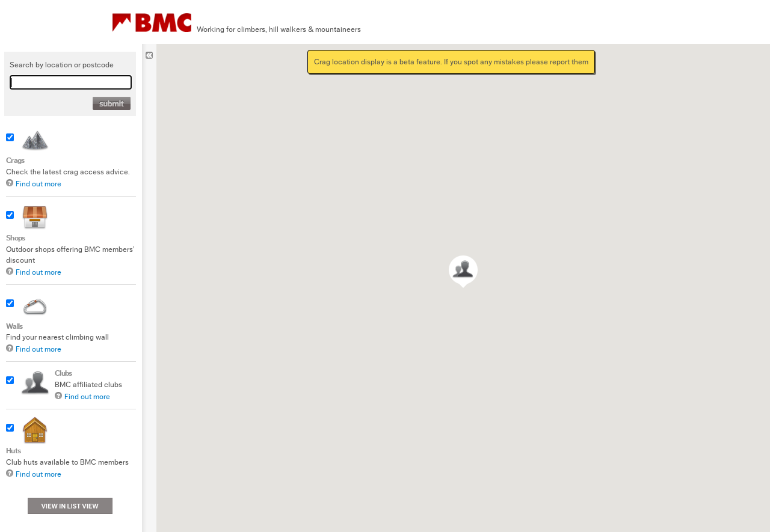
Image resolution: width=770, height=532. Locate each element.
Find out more (38, 184)
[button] (463, 272)
